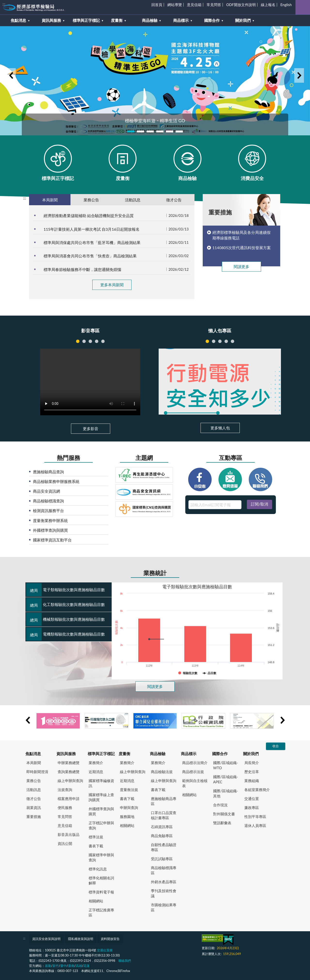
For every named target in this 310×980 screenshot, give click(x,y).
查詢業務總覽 (69, 772)
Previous (11, 75)
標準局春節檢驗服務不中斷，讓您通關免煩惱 (82, 269)
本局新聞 (34, 763)
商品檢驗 (158, 754)
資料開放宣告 (110, 939)
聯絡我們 (125, 961)
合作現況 (220, 805)
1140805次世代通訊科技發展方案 (242, 248)
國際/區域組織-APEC (225, 779)
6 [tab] (179, 131)
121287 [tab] (90, 341)
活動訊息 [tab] (133, 200)
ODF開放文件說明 (241, 5)
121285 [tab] (97, 341)
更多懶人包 (220, 428)
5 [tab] (170, 131)
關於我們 (251, 754)
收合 (276, 746)
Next (299, 75)
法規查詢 (65, 790)
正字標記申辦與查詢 (101, 825)
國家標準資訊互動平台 (52, 540)
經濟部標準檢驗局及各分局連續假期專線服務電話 (241, 235)
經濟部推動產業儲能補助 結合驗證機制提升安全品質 (89, 216)
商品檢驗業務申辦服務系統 (56, 481)
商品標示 (189, 754)
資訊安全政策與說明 (46, 939)
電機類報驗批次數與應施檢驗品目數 (66, 634)
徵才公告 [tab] (174, 200)
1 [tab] (131, 131)
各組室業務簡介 (257, 790)
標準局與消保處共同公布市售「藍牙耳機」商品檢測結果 (92, 242)
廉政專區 (252, 808)
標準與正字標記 (101, 754)
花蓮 (86, 966)
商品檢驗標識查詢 (48, 501)
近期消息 (96, 772)
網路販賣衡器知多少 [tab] (226, 341)
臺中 (63, 966)
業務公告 (34, 781)
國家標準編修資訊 (101, 783)
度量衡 (124, 754)
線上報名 (268, 5)
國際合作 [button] (212, 20)
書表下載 (96, 846)
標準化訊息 (98, 869)
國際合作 (220, 754)
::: (4, 4)
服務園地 (127, 817)
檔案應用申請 (69, 799)
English (286, 5)
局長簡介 (252, 763)
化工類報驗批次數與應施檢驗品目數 (66, 604)
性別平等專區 (255, 817)
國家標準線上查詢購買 (101, 797)
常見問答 (214, 5)
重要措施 (34, 817)
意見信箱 (194, 5)
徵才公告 (34, 799)
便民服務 (65, 808)
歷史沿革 (252, 772)
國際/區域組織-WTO (225, 765)
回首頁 (157, 5)
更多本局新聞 (112, 285)
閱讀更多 (241, 266)
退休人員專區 (255, 825)
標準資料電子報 (101, 892)
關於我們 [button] (243, 20)
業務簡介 (96, 763)
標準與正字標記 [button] (86, 20)
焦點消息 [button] (18, 20)
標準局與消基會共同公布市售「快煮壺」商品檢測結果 (90, 256)
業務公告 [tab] (91, 200)
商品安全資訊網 (46, 491)
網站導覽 (175, 5)
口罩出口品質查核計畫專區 (164, 815)
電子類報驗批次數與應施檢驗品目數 (66, 590)
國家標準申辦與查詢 (101, 857)
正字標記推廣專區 (101, 912)
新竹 (56, 966)
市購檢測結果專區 (164, 907)
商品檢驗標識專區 (164, 870)
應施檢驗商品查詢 (48, 472)
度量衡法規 (129, 790)
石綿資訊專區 (162, 827)
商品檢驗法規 (162, 772)
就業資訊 (34, 808)
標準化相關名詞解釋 (101, 880)
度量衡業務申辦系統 (50, 520)
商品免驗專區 (162, 836)
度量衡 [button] (117, 20)
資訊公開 (65, 843)
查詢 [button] (303, 7)
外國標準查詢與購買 (50, 530)
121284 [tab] (103, 341)
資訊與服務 (66, 754)
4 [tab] (160, 131)
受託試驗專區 (162, 859)
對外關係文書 (224, 814)
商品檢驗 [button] (150, 20)
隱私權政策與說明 (81, 939)
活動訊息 (34, 790)
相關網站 (96, 901)
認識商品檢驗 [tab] (232, 341)
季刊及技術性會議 (164, 893)
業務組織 (252, 781)
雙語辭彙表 (222, 823)
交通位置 (252, 799)
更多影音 (91, 429)
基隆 (48, 966)
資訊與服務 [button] (51, 20)
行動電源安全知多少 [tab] (207, 341)
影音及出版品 (69, 834)
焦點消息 (33, 754)
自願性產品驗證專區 (164, 847)
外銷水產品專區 (164, 882)
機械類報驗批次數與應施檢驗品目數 (66, 619)
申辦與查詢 (129, 808)
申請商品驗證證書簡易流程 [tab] (220, 341)
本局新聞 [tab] (50, 200)
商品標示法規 (193, 772)
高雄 (79, 966)
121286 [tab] (84, 341)
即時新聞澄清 (37, 772)
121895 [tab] (78, 341)
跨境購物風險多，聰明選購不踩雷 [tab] (214, 341)
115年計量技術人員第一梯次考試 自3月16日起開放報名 (92, 229)
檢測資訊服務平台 (48, 510)
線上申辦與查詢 (70, 781)
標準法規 (96, 837)
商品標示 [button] (181, 20)
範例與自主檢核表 (195, 783)
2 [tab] (140, 131)
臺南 (71, 966)
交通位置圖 (105, 950)
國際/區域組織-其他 (225, 793)
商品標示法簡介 (195, 763)
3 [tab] (150, 131)
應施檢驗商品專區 (164, 801)
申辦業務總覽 (69, 763)
